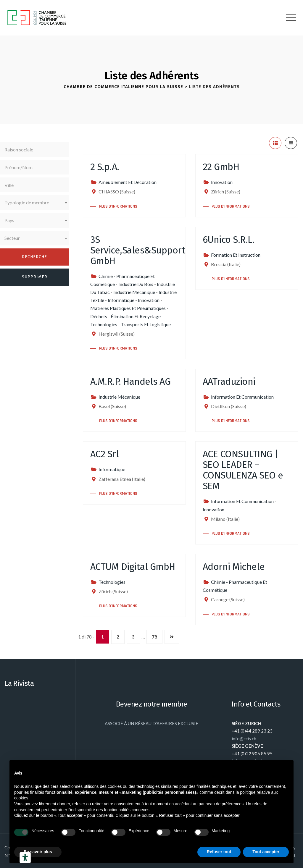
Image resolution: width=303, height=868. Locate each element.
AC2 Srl (105, 454)
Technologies (104, 324)
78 (154, 637)
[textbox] (35, 203)
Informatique (121, 300)
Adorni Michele (234, 567)
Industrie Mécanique (134, 292)
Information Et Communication (242, 397)
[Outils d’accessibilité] (25, 858)
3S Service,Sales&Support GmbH (138, 250)
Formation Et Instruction (236, 255)
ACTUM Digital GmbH (133, 567)
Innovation (222, 182)
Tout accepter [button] (266, 852)
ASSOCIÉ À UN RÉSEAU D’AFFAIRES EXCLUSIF (151, 723)
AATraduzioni (229, 382)
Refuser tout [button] (219, 852)
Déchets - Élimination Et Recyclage (125, 316)
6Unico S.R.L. (229, 240)
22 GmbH (221, 167)
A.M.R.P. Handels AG (130, 382)
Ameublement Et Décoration (128, 182)
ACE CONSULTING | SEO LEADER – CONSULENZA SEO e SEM (243, 470)
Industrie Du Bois (136, 284)
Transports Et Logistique (146, 324)
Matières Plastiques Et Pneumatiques (128, 308)
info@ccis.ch (244, 738)
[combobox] (35, 203)
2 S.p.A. (105, 167)
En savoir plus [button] (38, 852)
